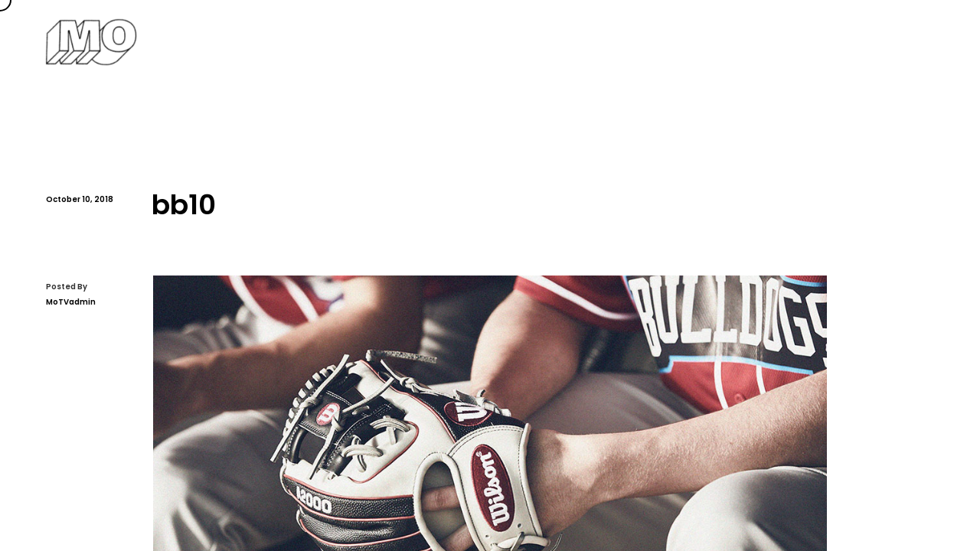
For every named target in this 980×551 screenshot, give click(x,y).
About (590, 42)
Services (665, 42)
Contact (913, 42)
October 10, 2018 (80, 199)
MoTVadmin (71, 302)
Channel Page (818, 42)
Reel (734, 42)
